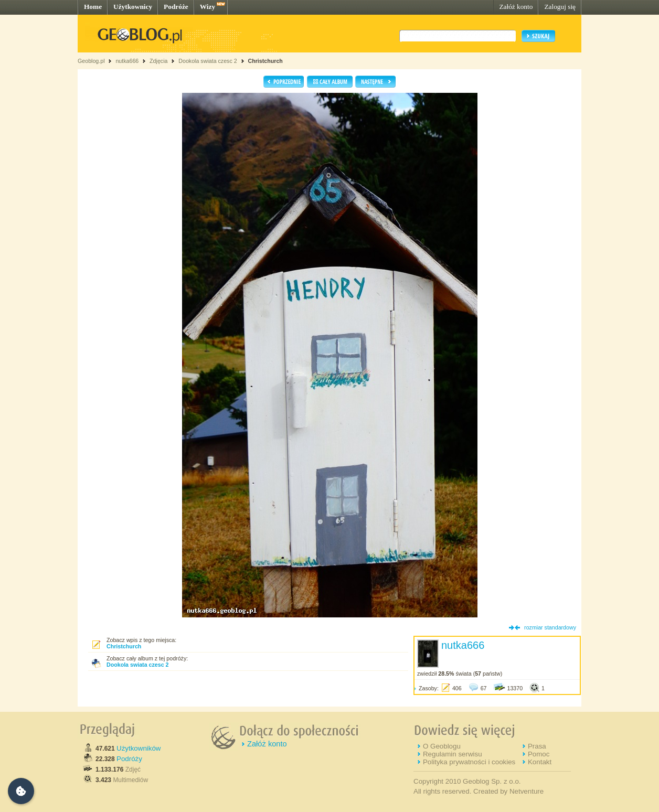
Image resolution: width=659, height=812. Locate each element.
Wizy (208, 7)
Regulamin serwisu (453, 754)
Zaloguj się (560, 7)
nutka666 (127, 61)
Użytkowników (139, 748)
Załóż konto (516, 7)
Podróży (129, 759)
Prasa (537, 746)
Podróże (176, 7)
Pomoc (539, 754)
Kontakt (540, 762)
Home (93, 7)
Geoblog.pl (91, 61)
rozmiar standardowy (550, 627)
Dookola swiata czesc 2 (208, 61)
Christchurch (265, 61)
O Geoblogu (442, 746)
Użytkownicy (133, 7)
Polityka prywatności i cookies (469, 762)
